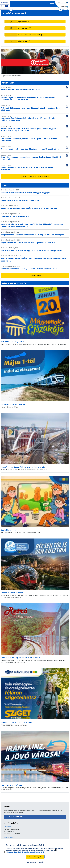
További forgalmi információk (35, 177)
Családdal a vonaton (10, 530)
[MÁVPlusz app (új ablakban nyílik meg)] (41, 41)
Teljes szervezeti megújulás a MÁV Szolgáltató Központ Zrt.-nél (29, 208)
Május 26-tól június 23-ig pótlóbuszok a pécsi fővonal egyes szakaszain (27, 168)
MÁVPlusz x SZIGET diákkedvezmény (17, 722)
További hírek (35, 275)
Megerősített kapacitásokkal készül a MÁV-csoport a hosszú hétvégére (32, 235)
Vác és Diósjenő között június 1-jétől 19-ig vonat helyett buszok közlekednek (29, 140)
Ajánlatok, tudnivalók (14, 283)
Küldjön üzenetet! (9, 838)
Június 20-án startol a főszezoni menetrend (20, 200)
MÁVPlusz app (23, 41)
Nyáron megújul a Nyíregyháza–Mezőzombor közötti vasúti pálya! (30, 149)
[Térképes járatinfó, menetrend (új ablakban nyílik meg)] (41, 35)
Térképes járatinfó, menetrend (29, 35)
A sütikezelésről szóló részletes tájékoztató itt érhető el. (31, 852)
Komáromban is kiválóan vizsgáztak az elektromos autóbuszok (29, 269)
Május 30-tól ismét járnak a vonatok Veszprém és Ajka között (28, 242)
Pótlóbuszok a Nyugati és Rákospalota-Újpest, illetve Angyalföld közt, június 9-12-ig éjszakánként (30, 129)
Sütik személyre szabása (36, 863)
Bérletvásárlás (23, 28)
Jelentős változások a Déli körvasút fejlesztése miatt (24, 467)
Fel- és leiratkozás (15, 817)
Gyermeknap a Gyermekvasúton (15, 216)
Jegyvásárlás (22, 22)
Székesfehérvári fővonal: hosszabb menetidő (21, 89)
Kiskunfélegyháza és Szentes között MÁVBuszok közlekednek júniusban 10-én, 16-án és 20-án (28, 99)
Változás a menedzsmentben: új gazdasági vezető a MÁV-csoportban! (31, 250)
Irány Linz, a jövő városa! (12, 785)
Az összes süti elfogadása (35, 858)
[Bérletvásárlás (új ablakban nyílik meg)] (41, 28)
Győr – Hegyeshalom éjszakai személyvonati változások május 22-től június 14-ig (31, 158)
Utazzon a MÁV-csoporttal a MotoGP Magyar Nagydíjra (25, 193)
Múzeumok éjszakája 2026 (12, 341)
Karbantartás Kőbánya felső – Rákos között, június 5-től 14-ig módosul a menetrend (28, 119)
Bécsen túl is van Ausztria (12, 593)
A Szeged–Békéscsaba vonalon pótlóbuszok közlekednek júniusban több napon (30, 109)
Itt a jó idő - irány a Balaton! (13, 404)
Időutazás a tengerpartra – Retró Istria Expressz (22, 657)
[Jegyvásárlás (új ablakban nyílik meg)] (41, 22)
